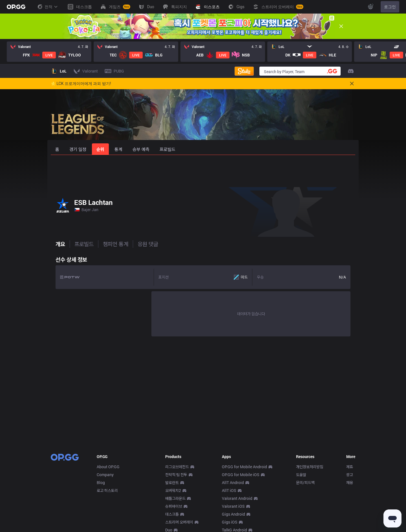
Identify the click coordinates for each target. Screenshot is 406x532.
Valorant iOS (233, 506)
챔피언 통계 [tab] (111, 244)
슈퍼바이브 (174, 506)
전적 (47, 7)
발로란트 (172, 482)
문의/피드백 (305, 482)
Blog (101, 482)
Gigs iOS (230, 522)
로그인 (390, 7)
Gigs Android (233, 514)
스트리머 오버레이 (179, 522)
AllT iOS (229, 490)
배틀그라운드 (175, 498)
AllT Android (233, 482)
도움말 (301, 475)
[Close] (341, 26)
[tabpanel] (203, 295)
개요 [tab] (56, 244)
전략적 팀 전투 (176, 475)
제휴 (350, 467)
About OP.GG (108, 467)
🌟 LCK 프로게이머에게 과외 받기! (81, 84)
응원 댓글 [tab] (143, 244)
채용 (350, 482)
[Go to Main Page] (16, 7)
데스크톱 (172, 514)
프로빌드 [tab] (79, 244)
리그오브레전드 (177, 467)
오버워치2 (173, 490)
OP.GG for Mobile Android (244, 467)
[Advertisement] (203, 170)
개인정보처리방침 (310, 467)
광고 (350, 475)
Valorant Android (237, 498)
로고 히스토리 (107, 490)
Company (105, 475)
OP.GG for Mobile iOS (241, 475)
